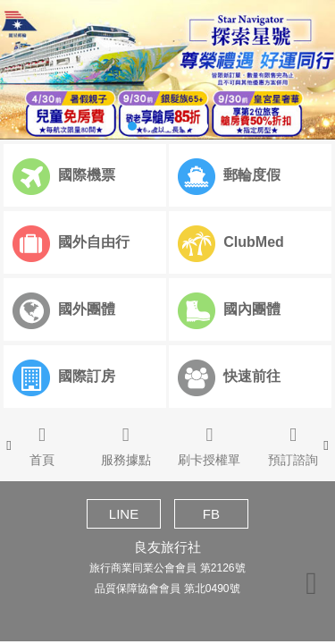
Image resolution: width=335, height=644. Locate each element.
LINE (124, 514)
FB (211, 514)
